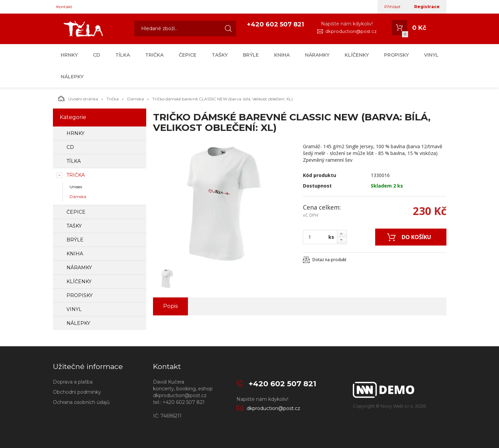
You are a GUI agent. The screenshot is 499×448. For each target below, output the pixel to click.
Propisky (396, 55)
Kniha (282, 55)
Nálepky (72, 77)
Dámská (136, 99)
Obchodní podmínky (77, 392)
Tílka (123, 55)
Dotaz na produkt (329, 260)
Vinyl (431, 55)
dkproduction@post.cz (351, 31)
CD (97, 55)
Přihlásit (392, 7)
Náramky (317, 55)
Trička (154, 55)
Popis (170, 306)
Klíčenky (357, 55)
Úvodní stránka (78, 98)
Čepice (188, 55)
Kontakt (64, 7)
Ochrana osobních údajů (81, 402)
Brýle (251, 55)
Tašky (220, 55)
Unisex (76, 187)
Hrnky (69, 55)
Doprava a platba (73, 382)
